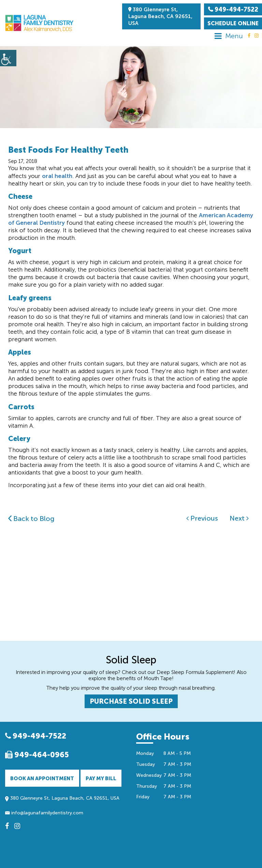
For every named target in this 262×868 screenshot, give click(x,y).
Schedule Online (233, 23)
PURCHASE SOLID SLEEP (131, 701)
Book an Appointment (42, 779)
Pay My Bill (101, 779)
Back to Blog (31, 519)
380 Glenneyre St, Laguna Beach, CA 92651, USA (160, 16)
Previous (202, 518)
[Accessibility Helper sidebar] (8, 58)
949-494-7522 (36, 736)
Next (239, 518)
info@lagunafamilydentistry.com (44, 813)
